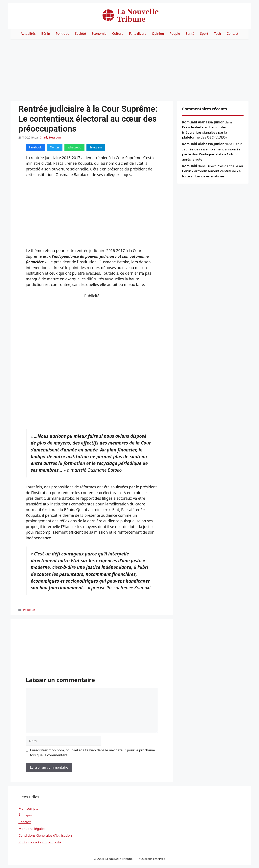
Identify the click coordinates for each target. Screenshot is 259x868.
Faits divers (138, 34)
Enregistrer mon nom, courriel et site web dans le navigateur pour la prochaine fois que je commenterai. (93, 753)
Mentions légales (32, 829)
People (175, 34)
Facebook (35, 147)
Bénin (46, 34)
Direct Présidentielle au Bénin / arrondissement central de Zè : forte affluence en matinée (212, 171)
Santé (190, 34)
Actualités (28, 34)
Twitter (55, 147)
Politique (62, 34)
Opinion (158, 34)
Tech (217, 34)
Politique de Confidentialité (40, 842)
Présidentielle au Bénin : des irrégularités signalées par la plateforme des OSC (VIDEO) (205, 132)
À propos (26, 815)
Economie (99, 34)
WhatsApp (74, 147)
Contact (233, 34)
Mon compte (28, 808)
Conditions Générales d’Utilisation (45, 835)
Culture (118, 34)
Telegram (96, 147)
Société (80, 34)
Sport (204, 34)
